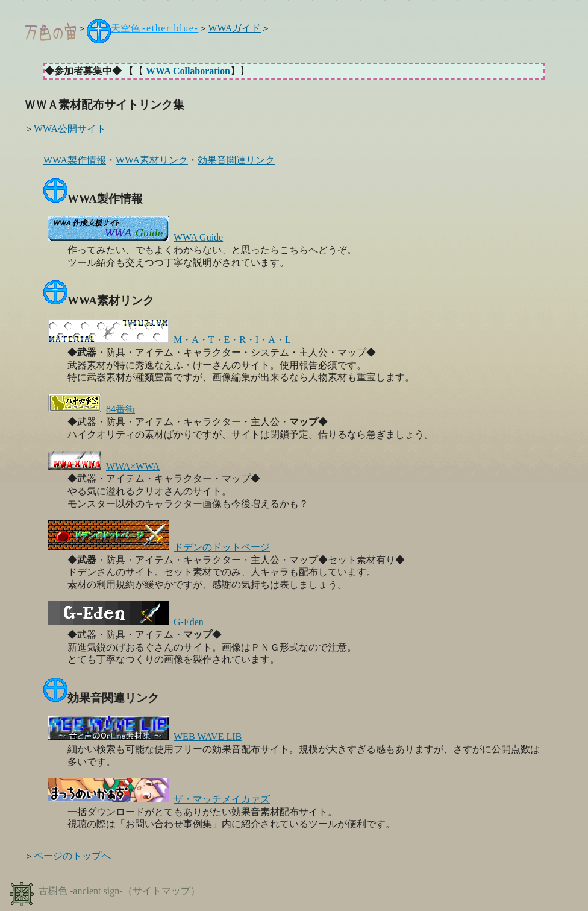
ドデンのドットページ (159, 547)
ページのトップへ (72, 856)
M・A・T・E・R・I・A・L (170, 340)
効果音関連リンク (236, 160)
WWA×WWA (104, 466)
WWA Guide (136, 237)
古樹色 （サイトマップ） (105, 891)
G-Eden (126, 622)
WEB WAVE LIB (145, 736)
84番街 (92, 409)
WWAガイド (234, 28)
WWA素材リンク (152, 160)
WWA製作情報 (75, 160)
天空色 (155, 28)
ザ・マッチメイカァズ (159, 799)
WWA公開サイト (70, 129)
